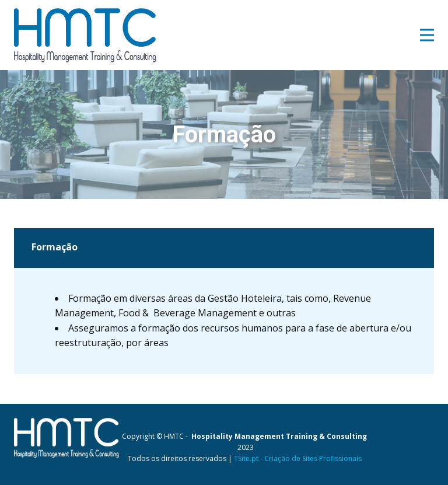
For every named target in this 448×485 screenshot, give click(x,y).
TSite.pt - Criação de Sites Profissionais (298, 458)
